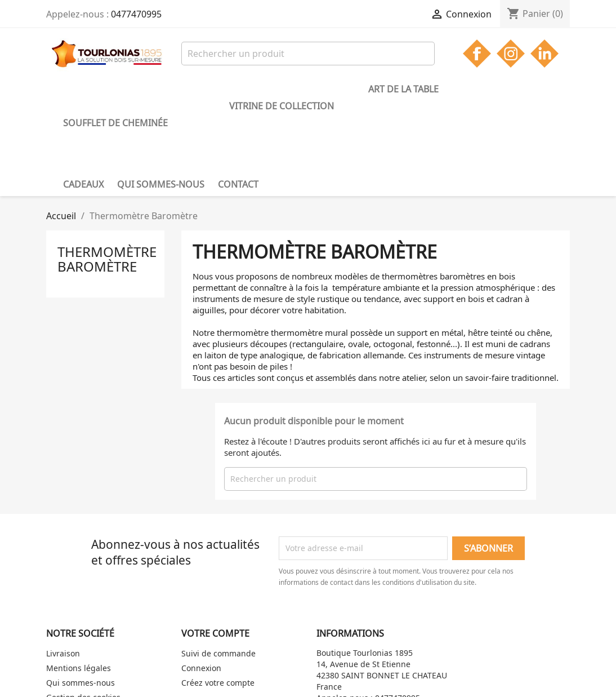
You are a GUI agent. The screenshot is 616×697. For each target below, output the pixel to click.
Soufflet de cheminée (115, 89)
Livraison (63, 574)
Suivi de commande (218, 574)
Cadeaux (404, 89)
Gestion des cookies (83, 618)
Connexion (201, 589)
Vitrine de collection (234, 89)
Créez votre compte (218, 604)
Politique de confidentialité (97, 633)
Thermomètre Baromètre (107, 180)
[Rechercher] (308, 54)
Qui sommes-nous (481, 89)
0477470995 (136, 14)
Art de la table (335, 89)
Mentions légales (79, 589)
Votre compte (215, 554)
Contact (83, 105)
